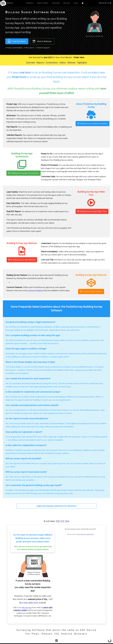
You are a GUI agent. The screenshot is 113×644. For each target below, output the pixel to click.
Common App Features (91, 291)
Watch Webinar (42, 41)
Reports (40, 62)
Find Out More (17, 41)
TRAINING (56, 3)
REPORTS (30, 3)
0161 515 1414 (62, 521)
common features (35, 290)
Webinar (71, 62)
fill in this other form (29, 603)
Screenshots (52, 62)
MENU (10, 3)
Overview (30, 62)
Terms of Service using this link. (85, 534)
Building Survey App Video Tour (92, 211)
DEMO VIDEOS (43, 3)
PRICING (67, 3)
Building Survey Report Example (92, 124)
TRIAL (76, 3)
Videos (63, 62)
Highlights (82, 62)
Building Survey (94, 36)
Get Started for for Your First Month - (56, 57)
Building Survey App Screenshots (24, 173)
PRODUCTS (105, 3)
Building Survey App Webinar (22, 260)
